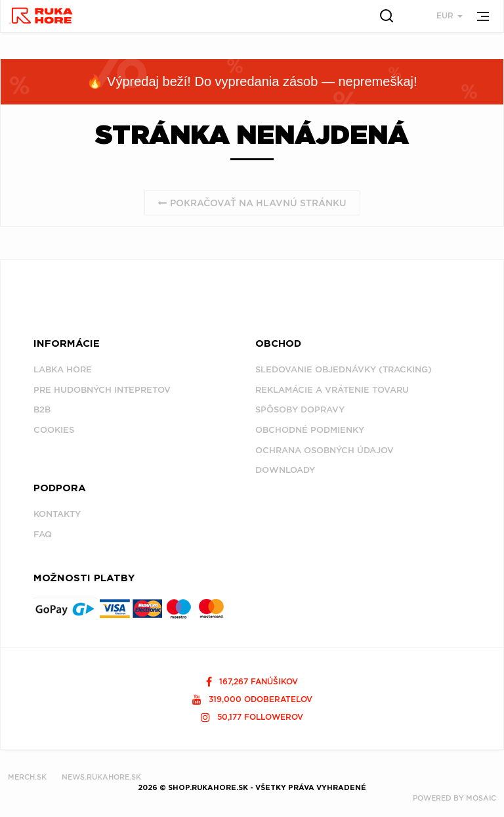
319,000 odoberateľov (252, 699)
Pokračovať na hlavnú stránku (252, 203)
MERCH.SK (27, 777)
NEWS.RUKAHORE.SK (101, 777)
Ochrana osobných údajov (325, 450)
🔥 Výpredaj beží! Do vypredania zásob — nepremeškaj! (252, 81)
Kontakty (57, 514)
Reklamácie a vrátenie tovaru (332, 390)
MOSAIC (481, 798)
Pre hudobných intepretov (102, 390)
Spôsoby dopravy (300, 409)
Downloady (285, 470)
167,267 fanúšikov (252, 681)
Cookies (54, 430)
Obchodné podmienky (310, 430)
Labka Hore (63, 369)
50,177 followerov (252, 717)
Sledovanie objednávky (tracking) (344, 369)
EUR (450, 15)
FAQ (43, 534)
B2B (42, 409)
